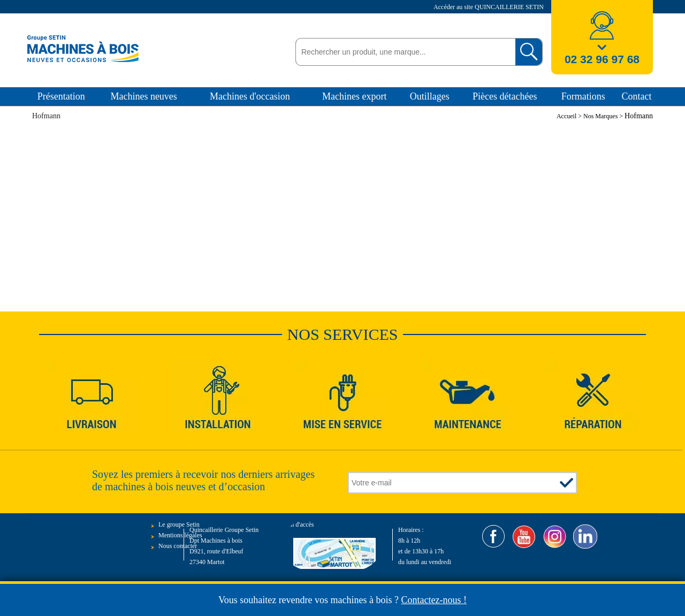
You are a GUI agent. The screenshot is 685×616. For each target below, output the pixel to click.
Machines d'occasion (250, 96)
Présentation (61, 96)
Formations (583, 96)
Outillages (430, 96)
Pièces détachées (505, 96)
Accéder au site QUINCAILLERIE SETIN (489, 7)
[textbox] (403, 52)
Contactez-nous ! (434, 600)
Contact (636, 96)
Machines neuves (143, 96)
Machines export (354, 96)
